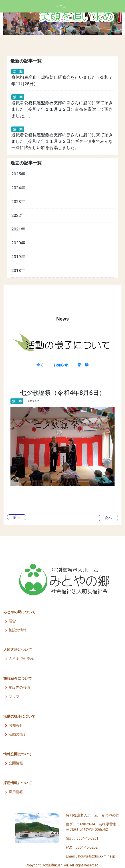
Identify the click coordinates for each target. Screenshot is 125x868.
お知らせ (13, 725)
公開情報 (13, 763)
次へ (108, 518)
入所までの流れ (18, 659)
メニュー (62, 6)
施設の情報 (15, 630)
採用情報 (13, 792)
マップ (11, 697)
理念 (10, 621)
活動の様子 (15, 734)
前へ (17, 517)
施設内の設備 (17, 687)
